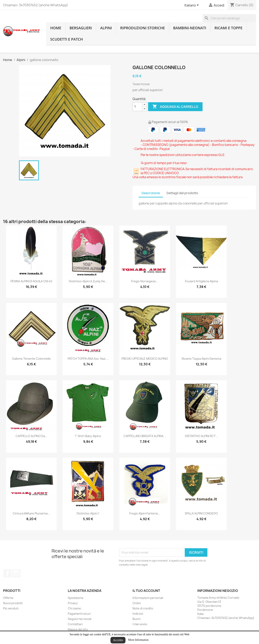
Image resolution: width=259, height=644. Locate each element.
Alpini (106, 28)
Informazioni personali (148, 598)
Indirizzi (138, 614)
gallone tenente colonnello (31, 359)
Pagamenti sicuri (79, 614)
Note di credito (143, 608)
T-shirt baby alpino (88, 436)
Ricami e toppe (228, 28)
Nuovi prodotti (13, 603)
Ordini (137, 603)
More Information (138, 640)
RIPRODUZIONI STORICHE (143, 28)
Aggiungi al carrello (175, 107)
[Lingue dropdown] (192, 5)
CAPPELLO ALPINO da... (31, 436)
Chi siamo (74, 608)
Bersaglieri (81, 28)
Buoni (136, 619)
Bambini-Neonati (190, 28)
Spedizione (76, 598)
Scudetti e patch (66, 39)
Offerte (8, 598)
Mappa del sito (78, 629)
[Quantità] (137, 107)
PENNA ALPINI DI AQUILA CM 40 (31, 281)
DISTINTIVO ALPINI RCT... (201, 436)
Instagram (16, 573)
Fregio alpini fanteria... (145, 513)
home (56, 28)
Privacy (73, 603)
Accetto (118, 640)
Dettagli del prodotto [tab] (182, 193)
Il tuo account (146, 591)
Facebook (7, 573)
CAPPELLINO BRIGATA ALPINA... (145, 436)
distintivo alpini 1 (88, 513)
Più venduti (11, 608)
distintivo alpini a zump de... (88, 281)
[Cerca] (229, 18)
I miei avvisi (140, 624)
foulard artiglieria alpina (201, 281)
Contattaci (75, 624)
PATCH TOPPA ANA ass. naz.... (88, 359)
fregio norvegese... (145, 281)
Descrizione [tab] (151, 193)
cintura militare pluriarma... (31, 513)
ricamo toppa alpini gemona (201, 359)
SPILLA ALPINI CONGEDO (201, 513)
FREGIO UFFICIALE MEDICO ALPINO (145, 359)
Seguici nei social (80, 619)
